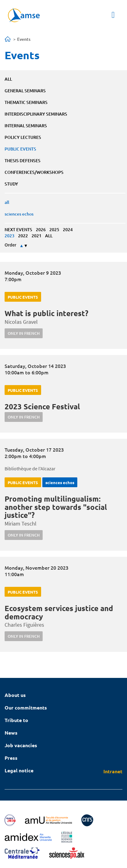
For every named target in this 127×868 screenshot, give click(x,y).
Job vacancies (21, 745)
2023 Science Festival (42, 406)
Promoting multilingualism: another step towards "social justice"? (56, 507)
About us (15, 695)
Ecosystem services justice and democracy (59, 612)
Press (11, 758)
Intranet (113, 771)
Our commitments (26, 707)
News (11, 733)
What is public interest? (46, 313)
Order (10, 245)
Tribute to (16, 720)
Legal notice (19, 770)
